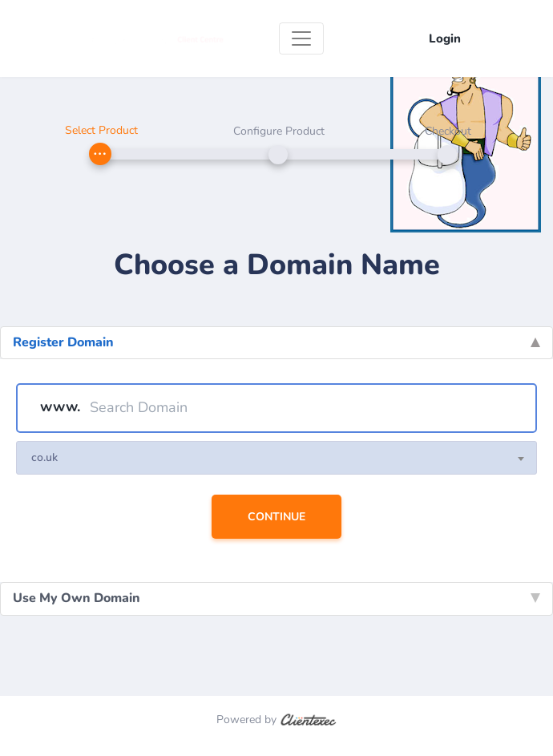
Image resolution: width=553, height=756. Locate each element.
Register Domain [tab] (276, 342)
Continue (276, 517)
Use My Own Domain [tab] (276, 598)
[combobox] (276, 458)
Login (445, 38)
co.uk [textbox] (44, 457)
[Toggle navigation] (301, 38)
